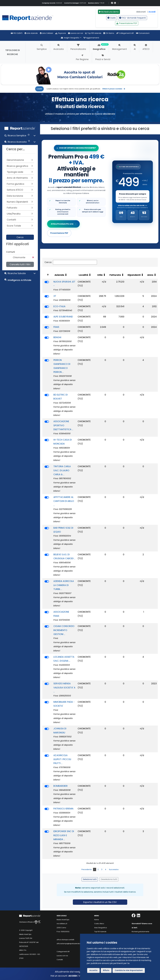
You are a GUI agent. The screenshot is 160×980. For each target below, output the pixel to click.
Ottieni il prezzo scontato (114, 89)
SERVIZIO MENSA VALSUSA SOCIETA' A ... (64, 688)
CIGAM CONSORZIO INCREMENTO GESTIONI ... (64, 630)
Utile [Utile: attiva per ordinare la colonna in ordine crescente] (100, 275)
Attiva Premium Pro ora (64, 224)
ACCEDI (73, 976)
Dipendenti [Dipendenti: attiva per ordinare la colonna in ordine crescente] (134, 275)
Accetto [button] (93, 970)
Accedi (152, 12)
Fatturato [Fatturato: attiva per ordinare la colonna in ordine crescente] (115, 275)
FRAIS (56, 327)
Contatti (60, 960)
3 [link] (102, 869)
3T (55, 296)
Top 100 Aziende (93, 33)
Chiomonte (19, 257)
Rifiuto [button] (106, 970)
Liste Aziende (31, 33)
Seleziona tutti (90, 879)
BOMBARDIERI (60, 786)
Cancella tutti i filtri (20, 264)
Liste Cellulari (46, 33)
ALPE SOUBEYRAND (63, 317)
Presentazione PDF (127, 23)
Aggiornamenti (91, 38)
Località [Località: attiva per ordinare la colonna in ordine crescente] (83, 275)
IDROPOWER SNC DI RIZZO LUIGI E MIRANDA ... (64, 835)
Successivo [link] (114, 869)
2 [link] (98, 869)
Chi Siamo (109, 33)
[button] (20, 136)
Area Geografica (101, 928)
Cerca (20, 237)
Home (96, 920)
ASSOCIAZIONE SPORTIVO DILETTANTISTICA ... (63, 425)
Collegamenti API (125, 33)
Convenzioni (143, 33)
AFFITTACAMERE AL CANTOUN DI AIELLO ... (64, 501)
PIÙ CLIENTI (17, 33)
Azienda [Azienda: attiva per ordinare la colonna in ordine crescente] (59, 275)
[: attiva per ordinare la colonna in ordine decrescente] (47, 275)
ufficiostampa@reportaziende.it (69, 944)
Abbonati (141, 12)
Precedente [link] (87, 869)
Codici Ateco (99, 924)
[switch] (47, 282)
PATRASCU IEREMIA (63, 809)
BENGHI (57, 337)
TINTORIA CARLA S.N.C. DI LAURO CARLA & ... (62, 470)
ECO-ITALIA (59, 306)
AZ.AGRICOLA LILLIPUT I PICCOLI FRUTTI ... (62, 759)
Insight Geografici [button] (70, 38)
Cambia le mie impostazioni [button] (129, 970)
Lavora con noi (76, 33)
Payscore (61, 33)
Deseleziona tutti (109, 879)
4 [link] (106, 869)
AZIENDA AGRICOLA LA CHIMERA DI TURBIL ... (64, 585)
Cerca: (71, 262)
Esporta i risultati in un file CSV (100, 902)
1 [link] (95, 869)
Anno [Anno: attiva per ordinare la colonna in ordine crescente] (150, 275)
